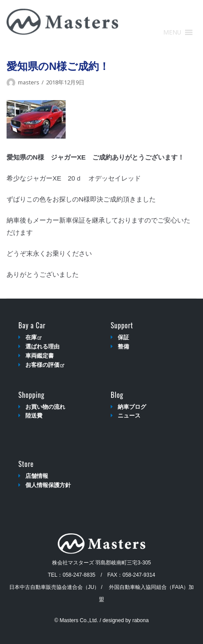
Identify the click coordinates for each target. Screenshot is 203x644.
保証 (123, 337)
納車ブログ (132, 407)
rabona (140, 620)
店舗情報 (37, 476)
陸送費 (34, 416)
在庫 (33, 337)
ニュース (129, 416)
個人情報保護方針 (48, 485)
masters (29, 82)
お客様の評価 (45, 365)
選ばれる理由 (42, 346)
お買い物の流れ (45, 407)
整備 (123, 346)
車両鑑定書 (40, 356)
